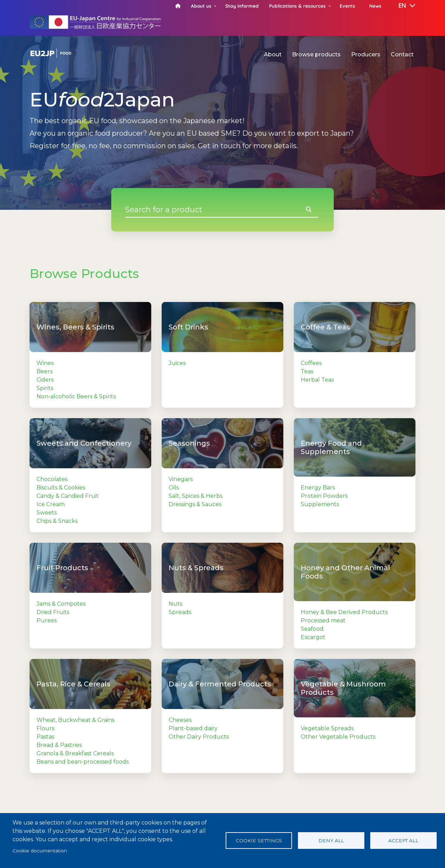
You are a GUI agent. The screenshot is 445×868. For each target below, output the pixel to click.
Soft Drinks (188, 327)
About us (201, 6)
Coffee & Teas (325, 327)
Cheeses (180, 720)
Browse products (316, 54)
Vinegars (181, 479)
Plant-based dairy (193, 728)
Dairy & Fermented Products (220, 684)
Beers (44, 371)
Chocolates (52, 479)
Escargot (313, 637)
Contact (402, 54)
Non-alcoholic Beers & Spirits (76, 396)
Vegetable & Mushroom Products (343, 688)
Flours (45, 728)
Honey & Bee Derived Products (344, 612)
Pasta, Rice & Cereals (74, 684)
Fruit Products (62, 568)
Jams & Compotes (61, 604)
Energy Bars (318, 488)
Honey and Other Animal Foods (345, 572)
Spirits (45, 388)
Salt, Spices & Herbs (196, 496)
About (273, 54)
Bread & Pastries (59, 745)
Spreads (180, 612)
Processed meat (323, 620)
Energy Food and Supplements (331, 447)
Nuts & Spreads (196, 568)
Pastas (45, 737)
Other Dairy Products (199, 737)
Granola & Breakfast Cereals (75, 753)
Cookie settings (259, 841)
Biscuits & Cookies (61, 488)
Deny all (331, 841)
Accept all (403, 841)
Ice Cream (51, 504)
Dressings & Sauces (195, 504)
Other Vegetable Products (338, 737)
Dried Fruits (53, 612)
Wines (45, 363)
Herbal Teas (317, 380)
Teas (307, 371)
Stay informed (242, 6)
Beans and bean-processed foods (83, 762)
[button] (402, 6)
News (375, 6)
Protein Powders (324, 496)
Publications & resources (297, 6)
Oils (174, 488)
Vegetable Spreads (327, 728)
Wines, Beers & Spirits (75, 327)
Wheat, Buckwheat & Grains (75, 720)
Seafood (312, 629)
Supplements (320, 504)
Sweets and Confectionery (84, 443)
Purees (47, 620)
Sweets (47, 513)
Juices (177, 363)
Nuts (175, 604)
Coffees (311, 363)
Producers (366, 54)
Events (347, 6)
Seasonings (189, 443)
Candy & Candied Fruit (68, 496)
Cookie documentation (40, 851)
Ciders (45, 380)
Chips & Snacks (57, 521)
